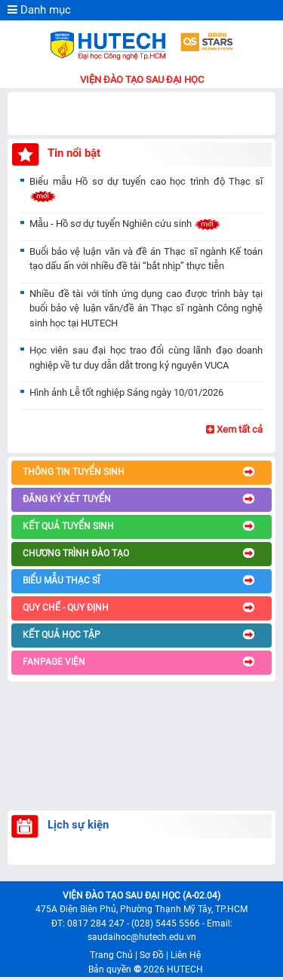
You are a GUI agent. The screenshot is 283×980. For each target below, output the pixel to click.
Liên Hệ (186, 955)
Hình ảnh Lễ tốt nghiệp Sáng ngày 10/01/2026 (126, 392)
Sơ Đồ (152, 955)
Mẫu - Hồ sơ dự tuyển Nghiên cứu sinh (125, 224)
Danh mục (39, 10)
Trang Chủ (111, 955)
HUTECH (185, 969)
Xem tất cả (234, 429)
